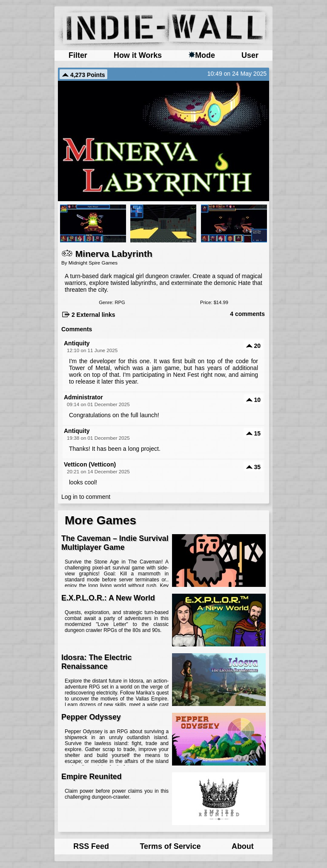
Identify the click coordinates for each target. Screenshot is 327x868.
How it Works (138, 55)
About (243, 846)
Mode (202, 55)
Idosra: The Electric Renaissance (96, 662)
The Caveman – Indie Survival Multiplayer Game (115, 543)
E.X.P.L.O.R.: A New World (108, 598)
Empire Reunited (92, 777)
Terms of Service (170, 846)
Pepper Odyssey (91, 717)
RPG (120, 302)
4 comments (247, 314)
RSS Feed (91, 846)
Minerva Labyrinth (107, 254)
